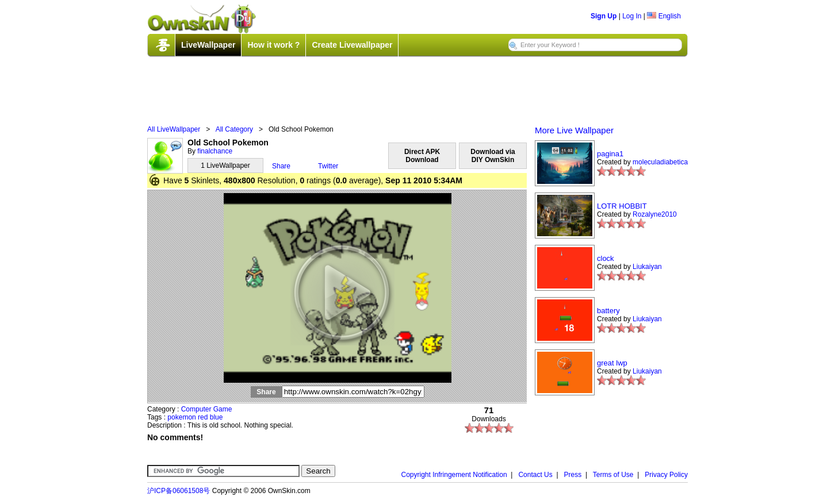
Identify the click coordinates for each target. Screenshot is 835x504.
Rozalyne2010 (655, 214)
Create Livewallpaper (352, 45)
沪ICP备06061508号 (179, 491)
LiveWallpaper (208, 45)
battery (608, 311)
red (203, 417)
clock (606, 258)
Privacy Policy (666, 475)
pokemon (181, 417)
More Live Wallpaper (574, 130)
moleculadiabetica (660, 162)
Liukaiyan (647, 267)
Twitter (328, 166)
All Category (234, 129)
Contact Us (535, 475)
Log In (632, 16)
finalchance (215, 151)
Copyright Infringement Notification (454, 475)
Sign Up (604, 16)
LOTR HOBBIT (622, 206)
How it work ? (273, 45)
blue (217, 417)
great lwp (612, 363)
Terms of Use (613, 475)
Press (573, 475)
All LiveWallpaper (174, 129)
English (664, 16)
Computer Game (207, 409)
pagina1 (610, 154)
